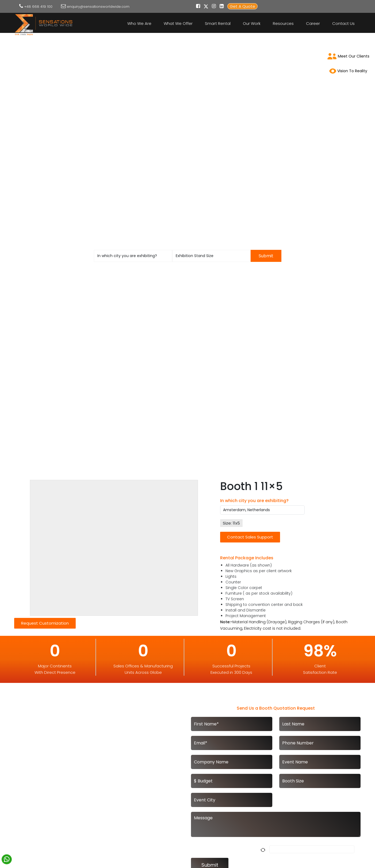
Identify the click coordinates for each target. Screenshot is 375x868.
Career (313, 23)
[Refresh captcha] (264, 849)
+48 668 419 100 (38, 7)
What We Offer (178, 23)
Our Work (252, 23)
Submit (266, 256)
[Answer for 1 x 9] (312, 849)
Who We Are (139, 23)
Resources (283, 23)
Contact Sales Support (250, 537)
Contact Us (343, 23)
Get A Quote (242, 6)
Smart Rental (218, 23)
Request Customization (45, 623)
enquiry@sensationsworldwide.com (98, 7)
